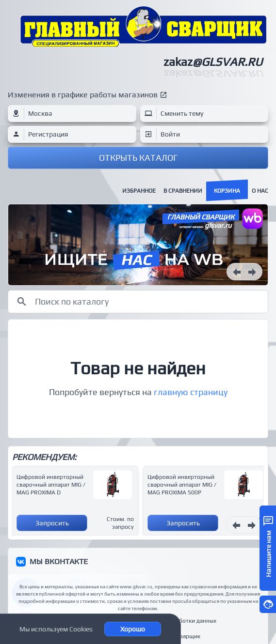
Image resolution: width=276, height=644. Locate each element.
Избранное (139, 191)
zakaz (213, 62)
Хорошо (133, 629)
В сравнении (183, 191)
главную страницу (191, 392)
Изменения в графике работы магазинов (83, 95)
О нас (260, 191)
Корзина (227, 191)
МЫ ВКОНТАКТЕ (59, 561)
